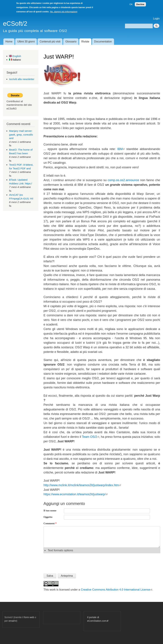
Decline (140, 4)
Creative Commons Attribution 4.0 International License (117, 590)
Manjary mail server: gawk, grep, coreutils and (21, 134)
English (15, 56)
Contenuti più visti (50, 42)
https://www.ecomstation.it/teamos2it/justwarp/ (76, 494)
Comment (50, 523)
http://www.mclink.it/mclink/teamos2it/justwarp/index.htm (82, 485)
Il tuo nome (50, 510)
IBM (121, 149)
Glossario (71, 42)
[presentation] (69, 562)
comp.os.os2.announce (123, 180)
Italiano (15, 60)
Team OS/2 (91, 437)
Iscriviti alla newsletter (22, 79)
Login (156, 19)
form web (29, 617)
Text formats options (60, 550)
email (12, 621)
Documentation (103, 42)
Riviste (85, 42)
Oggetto (48, 517)
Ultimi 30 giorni (26, 42)
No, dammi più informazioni (64, 12)
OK (131, 4)
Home (9, 42)
